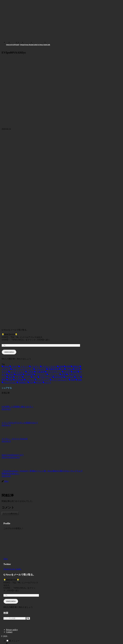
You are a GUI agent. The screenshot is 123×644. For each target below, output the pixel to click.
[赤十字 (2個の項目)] (66, 372)
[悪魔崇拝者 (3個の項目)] (52, 369)
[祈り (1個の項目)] (34, 377)
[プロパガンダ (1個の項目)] (45, 377)
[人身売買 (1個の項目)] (28, 374)
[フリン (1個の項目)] (26, 377)
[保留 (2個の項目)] (74, 372)
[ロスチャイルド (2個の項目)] (16, 372)
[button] (28, 618)
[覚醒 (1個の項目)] (79, 380)
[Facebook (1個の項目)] (68, 377)
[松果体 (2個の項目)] (18, 374)
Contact (9, 632)
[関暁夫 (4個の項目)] (75, 367)
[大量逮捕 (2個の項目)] (39, 372)
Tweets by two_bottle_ (13, 569)
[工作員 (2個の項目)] (29, 372)
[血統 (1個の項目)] (9, 377)
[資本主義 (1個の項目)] (58, 377)
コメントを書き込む (10, 513)
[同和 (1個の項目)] (72, 380)
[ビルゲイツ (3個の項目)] (39, 369)
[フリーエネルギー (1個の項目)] (59, 380)
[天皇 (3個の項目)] (76, 369)
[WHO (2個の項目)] (10, 374)
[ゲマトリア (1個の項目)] (40, 374)
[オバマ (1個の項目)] (38, 382)
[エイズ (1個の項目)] (47, 382)
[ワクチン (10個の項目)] (34, 367)
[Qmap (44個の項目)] (5, 367)
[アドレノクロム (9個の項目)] (48, 367)
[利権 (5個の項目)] (67, 367)
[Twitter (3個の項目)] (68, 369)
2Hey (6, 559)
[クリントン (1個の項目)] (53, 374)
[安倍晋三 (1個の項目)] (22, 382)
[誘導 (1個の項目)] (63, 374)
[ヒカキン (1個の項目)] (29, 380)
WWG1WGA (9, 352)
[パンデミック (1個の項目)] (42, 380)
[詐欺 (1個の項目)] (9, 380)
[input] (15, 618)
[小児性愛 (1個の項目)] (18, 380)
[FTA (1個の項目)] (30, 382)
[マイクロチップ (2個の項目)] (53, 372)
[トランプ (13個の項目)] (23, 367)
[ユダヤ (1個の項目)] (17, 377)
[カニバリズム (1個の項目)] (9, 382)
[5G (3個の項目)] (61, 369)
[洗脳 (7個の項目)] (60, 367)
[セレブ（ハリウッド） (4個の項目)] (22, 369)
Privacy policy (12, 630)
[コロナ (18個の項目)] (14, 367)
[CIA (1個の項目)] (77, 377)
